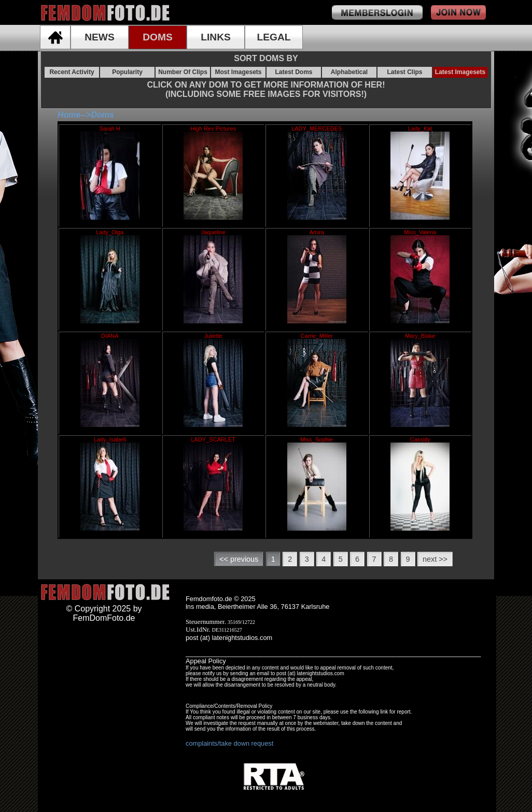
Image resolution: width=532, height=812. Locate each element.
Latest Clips (404, 72)
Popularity (127, 72)
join (458, 12)
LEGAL (274, 37)
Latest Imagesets (460, 72)
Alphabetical (349, 72)
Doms (102, 115)
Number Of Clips (183, 72)
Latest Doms (293, 72)
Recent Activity (72, 72)
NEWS (100, 37)
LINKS (216, 37)
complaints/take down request (229, 743)
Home (69, 115)
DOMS (158, 37)
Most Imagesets (238, 72)
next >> (435, 559)
